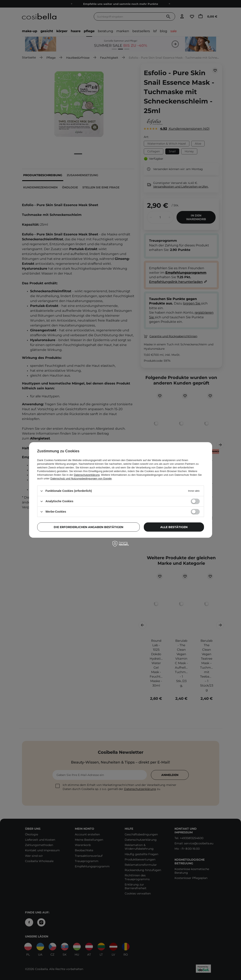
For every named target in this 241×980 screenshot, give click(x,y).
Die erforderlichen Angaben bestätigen (88, 527)
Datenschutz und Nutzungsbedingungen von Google (81, 478)
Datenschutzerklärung (87, 475)
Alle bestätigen (174, 527)
